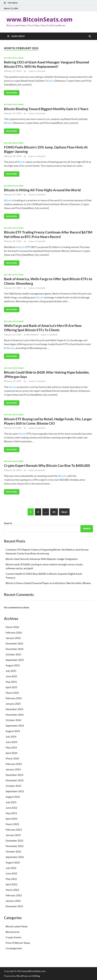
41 (54, 512)
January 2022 (13, 901)
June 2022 (11, 873)
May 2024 (11, 747)
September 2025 (15, 660)
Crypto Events (14, 937)
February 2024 (14, 764)
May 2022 (11, 879)
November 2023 (15, 780)
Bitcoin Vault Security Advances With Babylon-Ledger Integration (42, 559)
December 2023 (14, 775)
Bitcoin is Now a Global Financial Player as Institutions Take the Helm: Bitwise (48, 583)
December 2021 (14, 906)
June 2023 (11, 808)
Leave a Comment (37, 71)
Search (8, 523)
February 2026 (14, 632)
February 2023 (14, 830)
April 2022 (11, 884)
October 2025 (13, 654)
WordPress (22, 976)
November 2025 (15, 649)
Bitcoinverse (13, 932)
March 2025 (12, 693)
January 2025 (13, 704)
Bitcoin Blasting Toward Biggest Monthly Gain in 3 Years (46, 109)
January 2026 (13, 638)
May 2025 (11, 682)
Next (64, 512)
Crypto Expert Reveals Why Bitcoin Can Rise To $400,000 (47, 465)
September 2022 (15, 857)
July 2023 (11, 802)
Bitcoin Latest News (14, 58)
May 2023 (11, 813)
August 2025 (13, 665)
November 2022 (15, 846)
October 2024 (13, 720)
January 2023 (13, 835)
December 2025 (14, 643)
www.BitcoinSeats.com (39, 19)
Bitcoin (49, 81)
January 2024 (13, 769)
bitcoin (21, 247)
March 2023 (12, 824)
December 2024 (14, 709)
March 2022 (12, 890)
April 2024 (11, 753)
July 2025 (11, 671)
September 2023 (15, 791)
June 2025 (11, 676)
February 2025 (14, 698)
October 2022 (13, 851)
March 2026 (12, 627)
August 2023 (13, 797)
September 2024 (15, 725)
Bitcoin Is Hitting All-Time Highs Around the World (42, 190)
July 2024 (11, 736)
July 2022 (11, 868)
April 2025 (11, 687)
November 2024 (15, 715)
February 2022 (14, 895)
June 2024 (11, 742)
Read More (11, 92)
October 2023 (13, 786)
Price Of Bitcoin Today (18, 943)
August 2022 (13, 862)
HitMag (36, 976)
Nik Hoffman (32, 335)
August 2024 (13, 731)
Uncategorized (14, 948)
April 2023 (11, 819)
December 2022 (14, 840)
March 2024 (12, 758)
